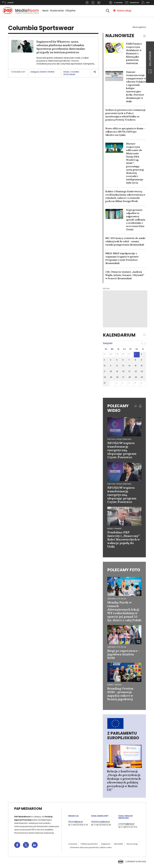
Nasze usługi (124, 11)
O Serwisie (73, 844)
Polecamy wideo (118, 408)
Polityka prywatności (89, 844)
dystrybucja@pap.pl (100, 821)
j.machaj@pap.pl (126, 824)
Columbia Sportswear (71, 73)
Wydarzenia (57, 11)
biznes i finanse (114, 529)
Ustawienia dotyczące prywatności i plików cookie (91, 847)
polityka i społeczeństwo (119, 439)
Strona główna (139, 27)
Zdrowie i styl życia (117, 599)
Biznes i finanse (47, 72)
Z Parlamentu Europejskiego (123, 736)
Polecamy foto (124, 570)
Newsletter (150, 62)
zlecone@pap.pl (76, 821)
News (45, 11)
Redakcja (73, 816)
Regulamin (106, 844)
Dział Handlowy (100, 816)
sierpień (108, 343)
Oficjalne (70, 11)
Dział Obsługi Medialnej (126, 817)
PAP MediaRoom (28, 809)
